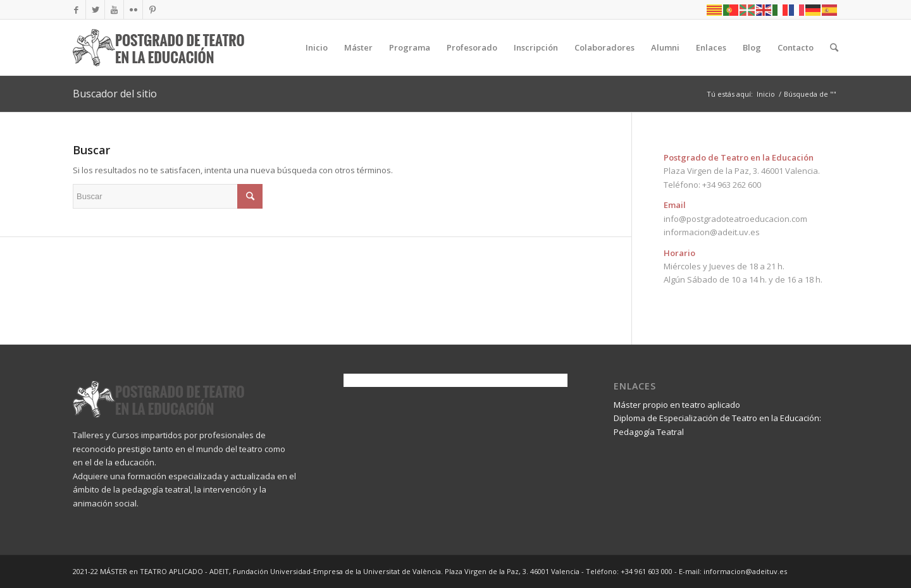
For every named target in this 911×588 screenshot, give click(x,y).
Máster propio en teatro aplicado (677, 405)
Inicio (766, 94)
